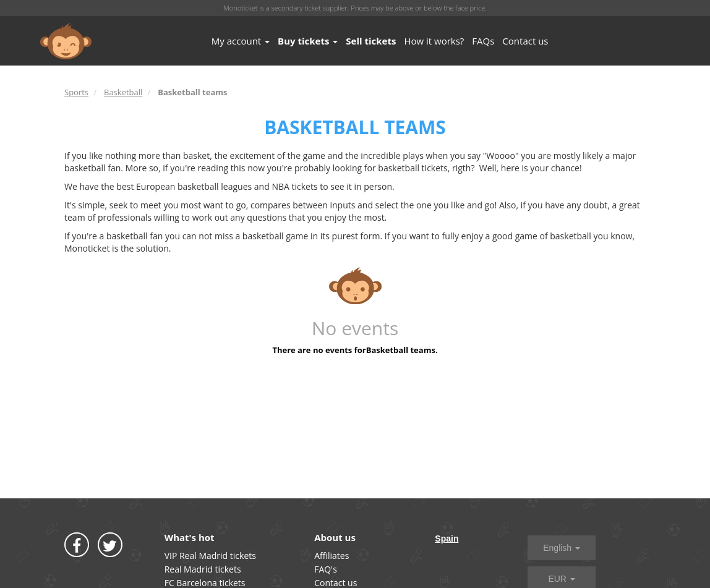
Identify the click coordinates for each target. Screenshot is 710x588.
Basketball (123, 92)
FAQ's (326, 569)
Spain (447, 539)
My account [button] (241, 41)
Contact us (525, 41)
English (562, 548)
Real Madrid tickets (203, 569)
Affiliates (331, 556)
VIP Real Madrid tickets (210, 556)
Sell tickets (371, 41)
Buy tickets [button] (308, 41)
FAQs (483, 41)
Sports (76, 92)
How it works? (434, 41)
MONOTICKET (66, 41)
